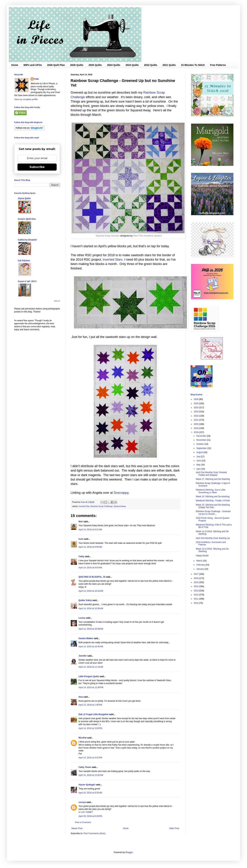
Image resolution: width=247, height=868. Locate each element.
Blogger (129, 852)
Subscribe (37, 167)
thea (81, 697)
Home (15, 65)
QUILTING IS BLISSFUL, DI (92, 577)
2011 (197, 599)
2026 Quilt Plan (56, 65)
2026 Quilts (77, 65)
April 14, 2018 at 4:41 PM (90, 758)
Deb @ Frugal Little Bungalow (94, 714)
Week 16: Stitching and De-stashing (213, 497)
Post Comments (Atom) (94, 833)
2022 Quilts (151, 65)
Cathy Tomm (85, 767)
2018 (197, 432)
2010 (197, 603)
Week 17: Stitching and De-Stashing (213, 479)
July (199, 457)
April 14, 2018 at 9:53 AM (90, 568)
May (199, 465)
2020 (197, 424)
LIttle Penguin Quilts (89, 676)
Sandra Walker (86, 638)
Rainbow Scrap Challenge (102, 506)
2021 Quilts (169, 65)
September (202, 448)
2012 (197, 595)
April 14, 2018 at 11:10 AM (91, 667)
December (202, 436)
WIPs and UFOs (33, 65)
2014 (197, 586)
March (200, 561)
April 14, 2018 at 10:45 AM (91, 647)
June (199, 461)
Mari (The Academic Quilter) (147, 236)
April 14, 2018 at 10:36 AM (91, 608)
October (200, 444)
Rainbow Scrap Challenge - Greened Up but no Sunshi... (213, 513)
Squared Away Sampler (108, 236)
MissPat (82, 738)
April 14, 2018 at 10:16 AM (91, 591)
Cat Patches (24, 261)
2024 (197, 408)
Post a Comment (83, 822)
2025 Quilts (95, 65)
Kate (37, 79)
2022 (197, 416)
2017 (197, 574)
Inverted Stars (113, 260)
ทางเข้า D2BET (86, 812)
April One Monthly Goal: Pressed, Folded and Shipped (212, 474)
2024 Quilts (114, 65)
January (200, 569)
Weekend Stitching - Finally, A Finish (213, 501)
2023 (197, 412)
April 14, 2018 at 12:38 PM (91, 687)
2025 (197, 404)
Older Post (174, 828)
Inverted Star (84, 506)
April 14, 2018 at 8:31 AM (90, 530)
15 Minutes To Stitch (193, 65)
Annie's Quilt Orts (27, 219)
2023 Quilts (132, 65)
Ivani (81, 539)
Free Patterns (218, 65)
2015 (197, 582)
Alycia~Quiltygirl (87, 785)
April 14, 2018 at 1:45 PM (90, 705)
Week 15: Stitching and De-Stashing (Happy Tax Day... (213, 506)
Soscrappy (121, 493)
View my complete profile (26, 99)
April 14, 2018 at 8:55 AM (90, 547)
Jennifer (83, 656)
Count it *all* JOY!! (27, 281)
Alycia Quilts (24, 198)
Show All (57, 301)
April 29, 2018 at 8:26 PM (90, 816)
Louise (82, 618)
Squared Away (120, 506)
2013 (197, 591)
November (202, 440)
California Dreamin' (28, 240)
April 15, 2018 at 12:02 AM (91, 775)
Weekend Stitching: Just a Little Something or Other (211, 491)
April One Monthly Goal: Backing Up (213, 538)
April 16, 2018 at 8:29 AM (90, 793)
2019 (197, 428)
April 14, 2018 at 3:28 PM (90, 728)
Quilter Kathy (85, 600)
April (199, 469)
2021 (197, 420)
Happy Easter (202, 556)
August (200, 452)
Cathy (81, 556)
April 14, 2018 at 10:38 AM (91, 629)
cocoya (82, 802)
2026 (197, 399)
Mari (81, 522)
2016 (197, 578)
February (201, 565)
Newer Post (77, 828)
